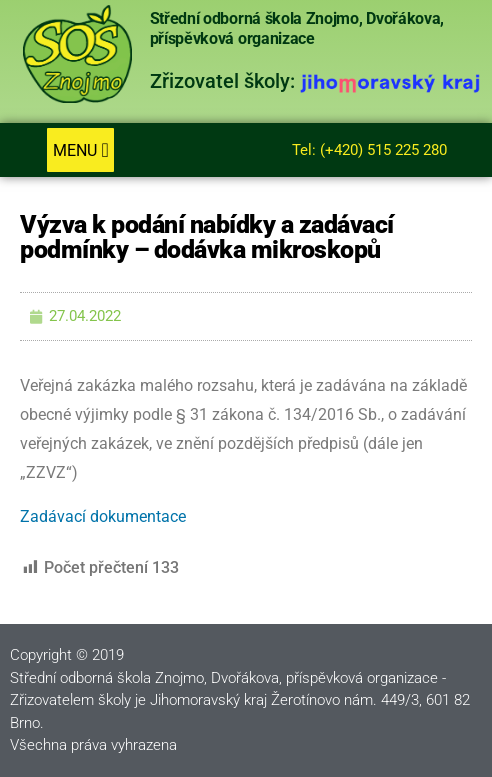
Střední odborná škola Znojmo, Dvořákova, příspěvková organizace (297, 28)
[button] (80, 150)
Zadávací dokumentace (103, 516)
